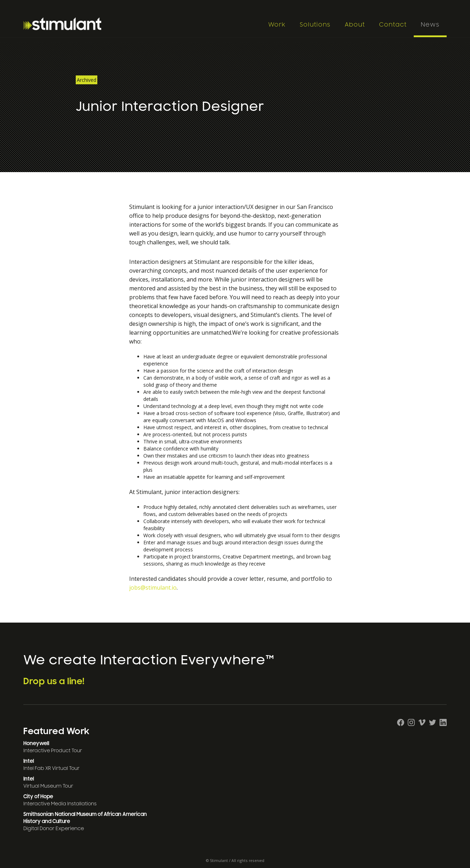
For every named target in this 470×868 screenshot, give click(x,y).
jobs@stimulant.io (153, 588)
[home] (142, 24)
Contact (393, 25)
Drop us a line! (54, 681)
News (430, 25)
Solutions (315, 25)
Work (277, 25)
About (355, 25)
